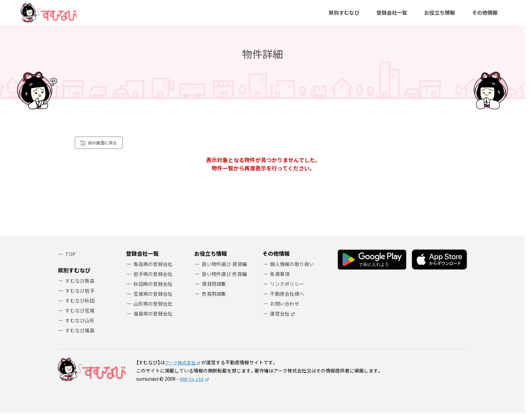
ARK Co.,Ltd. (193, 386)
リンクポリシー (289, 291)
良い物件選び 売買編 (226, 281)
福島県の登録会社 (155, 322)
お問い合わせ (286, 312)
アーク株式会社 (181, 369)
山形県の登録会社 (155, 312)
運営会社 (281, 322)
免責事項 (281, 281)
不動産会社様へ (289, 301)
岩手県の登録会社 (155, 281)
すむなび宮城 (81, 316)
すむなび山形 (81, 326)
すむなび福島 (81, 337)
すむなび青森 (81, 285)
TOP (71, 260)
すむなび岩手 (81, 295)
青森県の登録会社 (155, 270)
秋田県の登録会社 (155, 291)
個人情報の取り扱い (294, 270)
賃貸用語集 (215, 291)
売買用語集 (215, 301)
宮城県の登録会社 (155, 301)
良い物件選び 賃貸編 (226, 270)
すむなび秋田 (81, 305)
